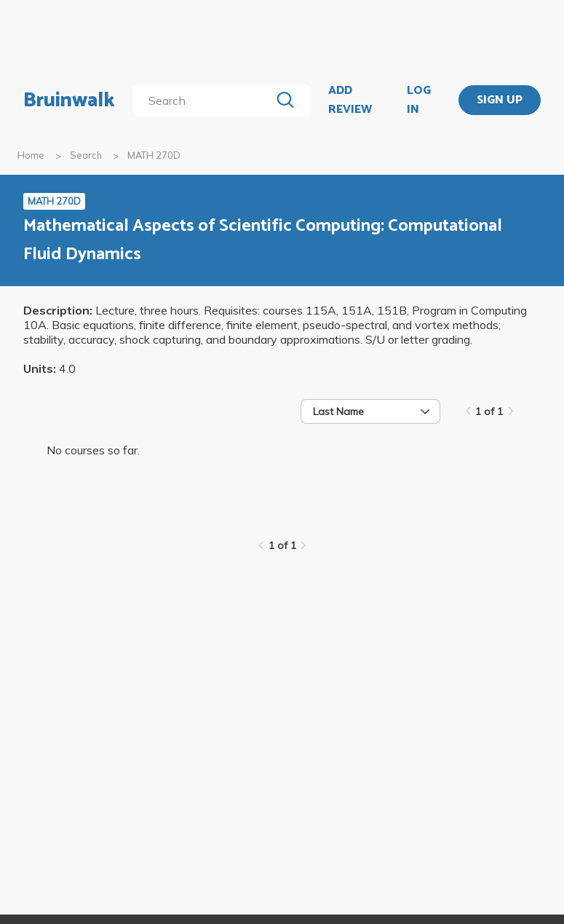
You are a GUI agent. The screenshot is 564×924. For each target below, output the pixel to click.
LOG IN (419, 100)
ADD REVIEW (350, 100)
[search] (204, 100)
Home (31, 155)
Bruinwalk (69, 100)
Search (86, 155)
